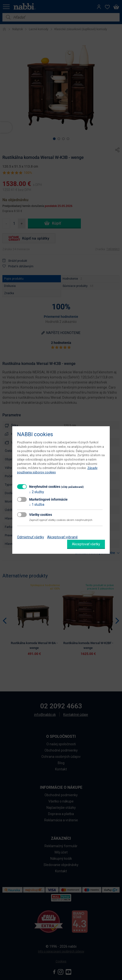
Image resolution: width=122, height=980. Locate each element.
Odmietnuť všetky (31, 537)
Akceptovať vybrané (62, 537)
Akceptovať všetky (86, 544)
